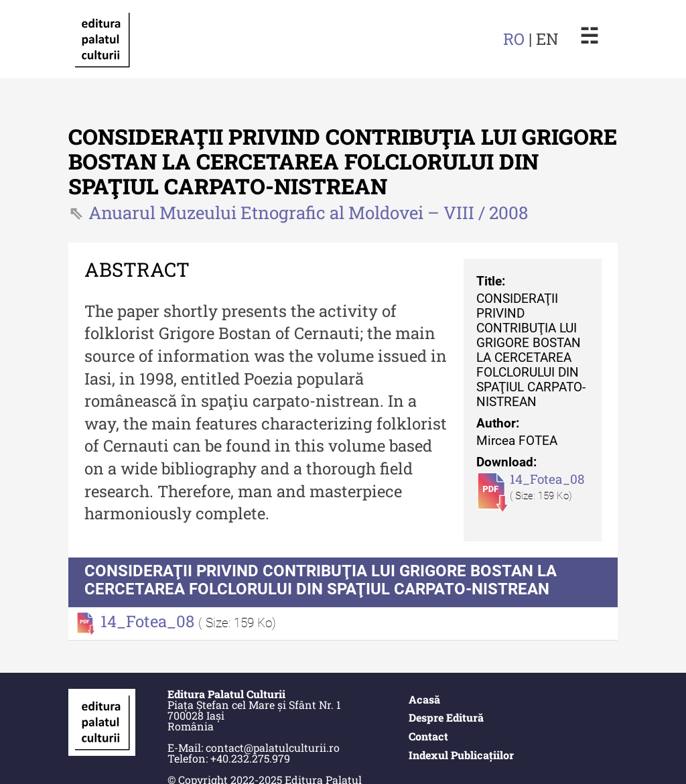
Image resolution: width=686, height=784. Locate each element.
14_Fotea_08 (547, 479)
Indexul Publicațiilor (461, 755)
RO (514, 39)
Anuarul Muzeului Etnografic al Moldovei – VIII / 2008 (308, 212)
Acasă (424, 699)
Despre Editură (446, 717)
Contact (428, 736)
